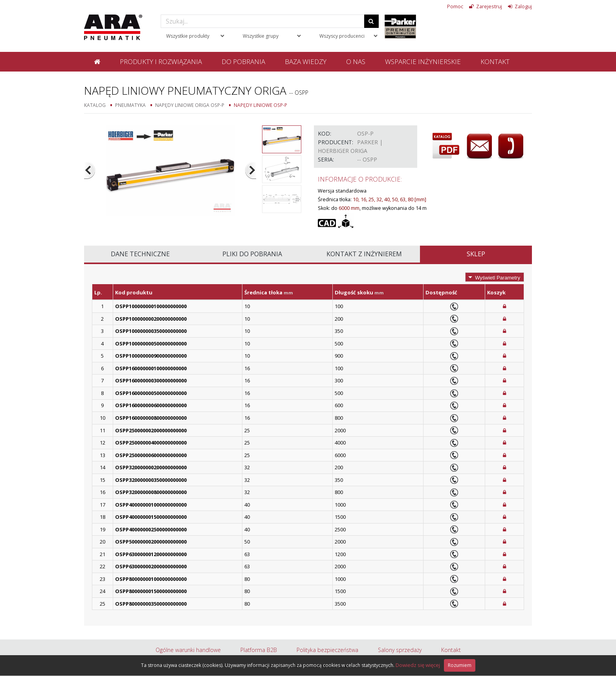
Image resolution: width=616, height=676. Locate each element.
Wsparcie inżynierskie (423, 62)
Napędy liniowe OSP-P (260, 105)
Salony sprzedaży (400, 650)
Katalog (95, 105)
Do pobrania (243, 62)
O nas (356, 62)
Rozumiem (460, 665)
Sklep (476, 254)
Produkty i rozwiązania (161, 62)
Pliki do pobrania (252, 254)
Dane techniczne (140, 254)
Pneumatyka (130, 105)
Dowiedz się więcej (418, 665)
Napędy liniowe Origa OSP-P (190, 105)
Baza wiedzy (306, 62)
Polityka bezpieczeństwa (327, 650)
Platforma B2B (259, 650)
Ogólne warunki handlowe (188, 650)
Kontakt (495, 62)
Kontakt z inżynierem (364, 254)
